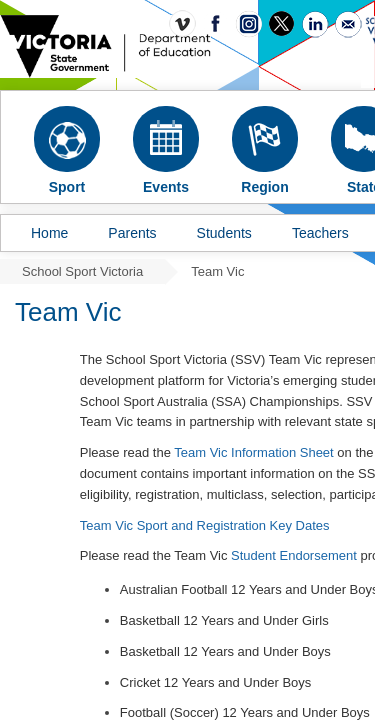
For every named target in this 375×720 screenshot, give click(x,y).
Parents (132, 233)
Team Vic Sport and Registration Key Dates (206, 525)
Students (224, 233)
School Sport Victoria (82, 271)
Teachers (320, 233)
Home (49, 233)
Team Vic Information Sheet (253, 452)
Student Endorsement (294, 555)
